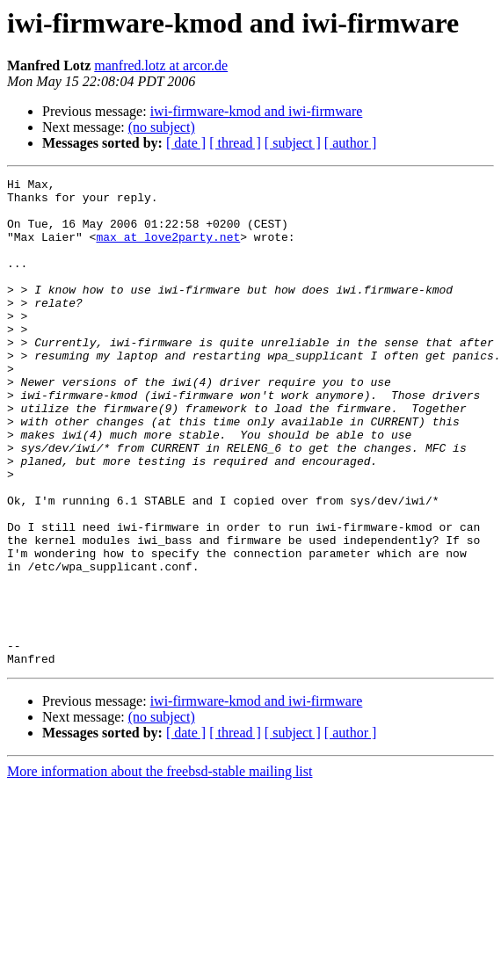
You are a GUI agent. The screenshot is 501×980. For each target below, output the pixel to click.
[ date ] (186, 143)
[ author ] (351, 143)
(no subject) (162, 127)
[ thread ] (235, 143)
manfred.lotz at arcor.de (161, 65)
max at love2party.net (168, 250)
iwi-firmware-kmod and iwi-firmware (257, 111)
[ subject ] (293, 143)
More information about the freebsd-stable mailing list (160, 869)
